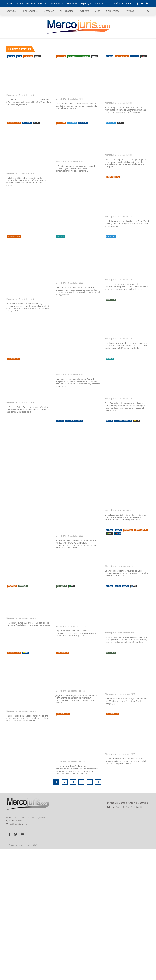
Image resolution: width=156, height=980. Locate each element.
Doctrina (11, 11)
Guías (19, 3)
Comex (118, 661)
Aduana (11, 56)
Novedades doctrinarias (79, 56)
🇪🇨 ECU (26, 784)
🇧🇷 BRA (110, 665)
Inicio (9, 3)
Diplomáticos (113, 11)
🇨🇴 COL (137, 552)
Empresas (84, 11)
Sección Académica (35, 3)
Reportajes (86, 3)
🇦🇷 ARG (37, 56)
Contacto (100, 3)
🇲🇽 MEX (144, 56)
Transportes (67, 11)
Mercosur (49, 11)
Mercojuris (12, 95)
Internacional (31, 11)
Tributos (134, 56)
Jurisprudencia (56, 3)
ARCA (98, 11)
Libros (60, 552)
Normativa (72, 3)
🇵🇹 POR (118, 665)
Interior (130, 11)
